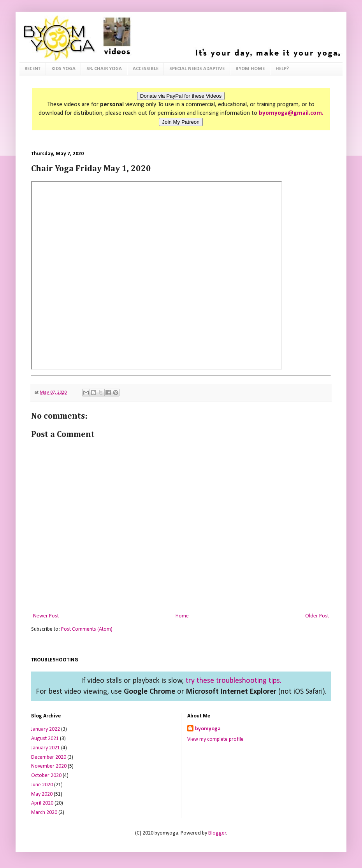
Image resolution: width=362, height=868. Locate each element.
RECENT (33, 69)
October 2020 (46, 776)
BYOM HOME (250, 69)
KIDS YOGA (63, 69)
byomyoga (208, 729)
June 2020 (42, 785)
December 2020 (49, 757)
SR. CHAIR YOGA (104, 69)
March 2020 (44, 813)
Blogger (217, 833)
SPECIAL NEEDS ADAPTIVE (197, 69)
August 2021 (45, 739)
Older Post (317, 616)
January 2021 (46, 748)
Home (182, 616)
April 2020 (42, 803)
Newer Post (46, 616)
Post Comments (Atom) (87, 629)
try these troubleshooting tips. (234, 681)
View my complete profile (215, 739)
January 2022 (46, 729)
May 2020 (42, 794)
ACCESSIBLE (146, 69)
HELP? (282, 69)
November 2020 (49, 766)
